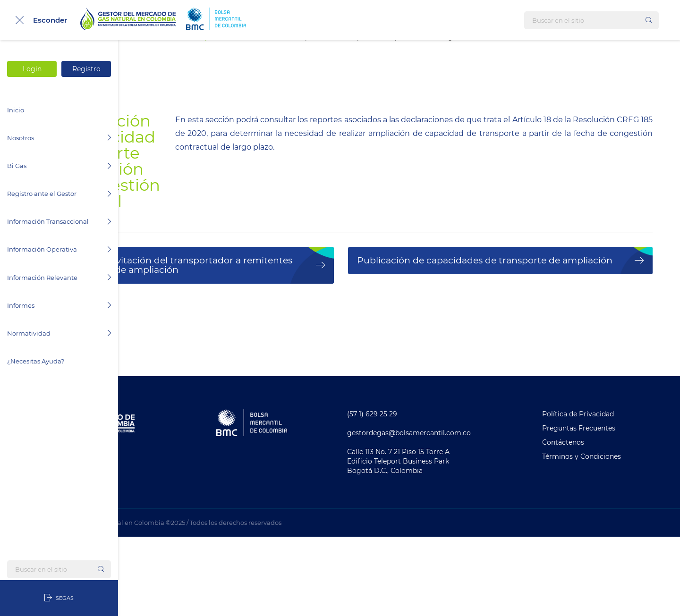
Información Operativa (59, 249)
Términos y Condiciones (605, 536)
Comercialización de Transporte (288, 52)
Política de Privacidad (601, 493)
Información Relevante (59, 278)
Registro (86, 69)
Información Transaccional (59, 221)
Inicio (16, 110)
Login (32, 69)
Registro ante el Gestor (59, 194)
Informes (59, 305)
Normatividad (59, 333)
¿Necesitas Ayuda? (36, 361)
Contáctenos (586, 522)
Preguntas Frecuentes (602, 507)
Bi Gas (59, 166)
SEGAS (59, 598)
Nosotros (59, 138)
